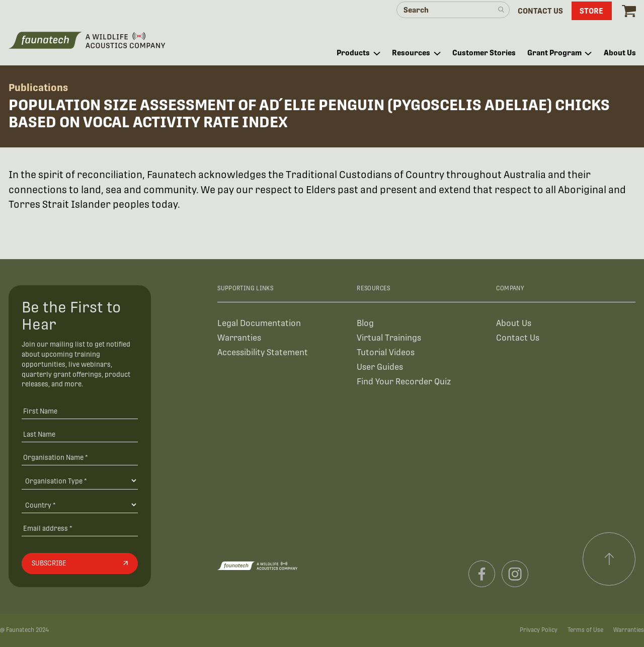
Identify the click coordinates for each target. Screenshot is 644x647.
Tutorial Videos (386, 352)
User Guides (380, 367)
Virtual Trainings (389, 338)
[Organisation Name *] (80, 457)
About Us (514, 323)
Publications (38, 88)
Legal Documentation (259, 323)
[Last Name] (80, 434)
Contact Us (518, 338)
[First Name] (80, 411)
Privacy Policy (539, 630)
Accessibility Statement (263, 352)
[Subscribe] (80, 563)
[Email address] (80, 528)
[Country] (80, 505)
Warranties (239, 338)
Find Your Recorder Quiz (404, 382)
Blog (365, 323)
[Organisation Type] (80, 480)
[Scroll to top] (609, 559)
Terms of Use (585, 630)
